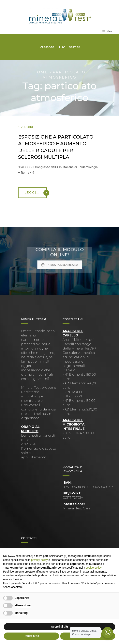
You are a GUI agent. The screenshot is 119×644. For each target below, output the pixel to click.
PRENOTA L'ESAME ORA (60, 262)
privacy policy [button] (39, 560)
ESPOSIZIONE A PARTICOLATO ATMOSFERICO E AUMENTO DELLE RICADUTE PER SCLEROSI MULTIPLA (56, 147)
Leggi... (36, 193)
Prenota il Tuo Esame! (59, 47)
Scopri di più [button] (59, 627)
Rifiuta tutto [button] (31, 636)
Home (41, 72)
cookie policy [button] (94, 568)
